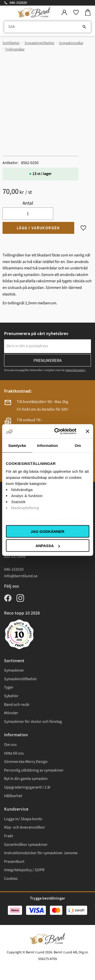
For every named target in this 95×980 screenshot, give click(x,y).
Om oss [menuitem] (10, 745)
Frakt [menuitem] (8, 836)
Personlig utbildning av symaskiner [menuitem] (34, 770)
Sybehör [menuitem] (11, 696)
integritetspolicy (75, 370)
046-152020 (18, 3)
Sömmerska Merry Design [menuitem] (26, 762)
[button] (76, 13)
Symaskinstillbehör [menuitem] (21, 679)
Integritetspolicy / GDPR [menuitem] (24, 870)
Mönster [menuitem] (11, 713)
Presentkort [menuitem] (14, 862)
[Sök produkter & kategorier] (48, 27)
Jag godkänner (48, 531)
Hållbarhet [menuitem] (13, 796)
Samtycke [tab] (17, 445)
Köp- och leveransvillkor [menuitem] (25, 827)
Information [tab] (48, 445)
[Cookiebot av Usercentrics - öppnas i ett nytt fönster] (57, 431)
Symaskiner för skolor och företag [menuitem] (33, 722)
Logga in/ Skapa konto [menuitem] (23, 819)
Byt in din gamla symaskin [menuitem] (26, 779)
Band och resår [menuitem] (17, 705)
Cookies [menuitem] (11, 879)
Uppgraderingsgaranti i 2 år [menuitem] (27, 787)
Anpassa (48, 546)
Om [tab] (78, 445)
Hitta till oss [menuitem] (14, 753)
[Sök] (84, 27)
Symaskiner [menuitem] (14, 670)
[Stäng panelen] (87, 431)
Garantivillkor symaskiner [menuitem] (26, 845)
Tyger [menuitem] (9, 687)
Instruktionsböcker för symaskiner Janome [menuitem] (41, 853)
